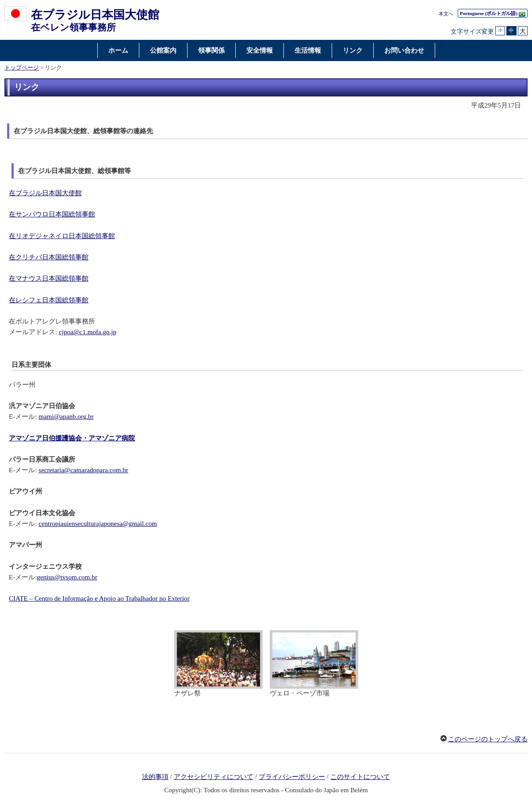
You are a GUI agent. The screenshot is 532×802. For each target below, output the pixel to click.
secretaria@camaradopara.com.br (83, 470)
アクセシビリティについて (214, 777)
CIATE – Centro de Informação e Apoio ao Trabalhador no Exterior (99, 598)
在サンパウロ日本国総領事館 (52, 214)
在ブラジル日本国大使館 (45, 193)
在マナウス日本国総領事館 (49, 278)
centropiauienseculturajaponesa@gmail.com (98, 524)
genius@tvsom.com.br (67, 577)
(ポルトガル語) (493, 14)
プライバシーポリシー (292, 777)
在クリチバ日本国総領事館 (49, 257)
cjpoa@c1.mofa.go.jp (88, 332)
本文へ (446, 14)
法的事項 (155, 777)
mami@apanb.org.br (66, 416)
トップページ (22, 68)
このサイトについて (360, 777)
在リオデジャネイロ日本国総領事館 (62, 236)
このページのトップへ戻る (488, 739)
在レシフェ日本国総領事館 (49, 300)
